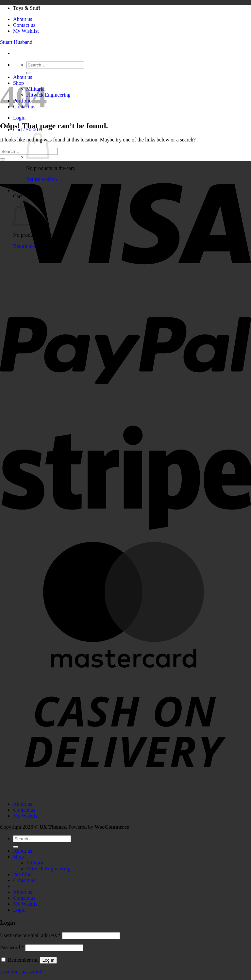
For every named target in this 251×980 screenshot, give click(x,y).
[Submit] (29, 73)
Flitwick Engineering (48, 95)
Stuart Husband (16, 42)
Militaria (35, 863)
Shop (18, 857)
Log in (48, 960)
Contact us (24, 25)
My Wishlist (26, 31)
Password (12, 947)
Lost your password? (22, 972)
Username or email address (30, 935)
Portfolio (22, 874)
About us (23, 19)
